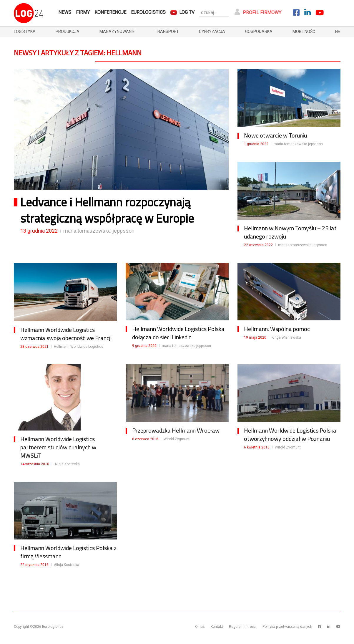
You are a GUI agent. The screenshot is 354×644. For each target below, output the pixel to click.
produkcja (68, 32)
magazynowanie (117, 32)
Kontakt (217, 627)
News (65, 12)
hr (338, 32)
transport (167, 32)
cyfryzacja (212, 32)
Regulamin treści (243, 627)
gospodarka (259, 32)
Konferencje (110, 12)
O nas (200, 627)
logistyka (25, 32)
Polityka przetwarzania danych (287, 627)
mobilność (304, 32)
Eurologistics (148, 12)
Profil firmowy (258, 12)
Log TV (187, 12)
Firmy (83, 12)
